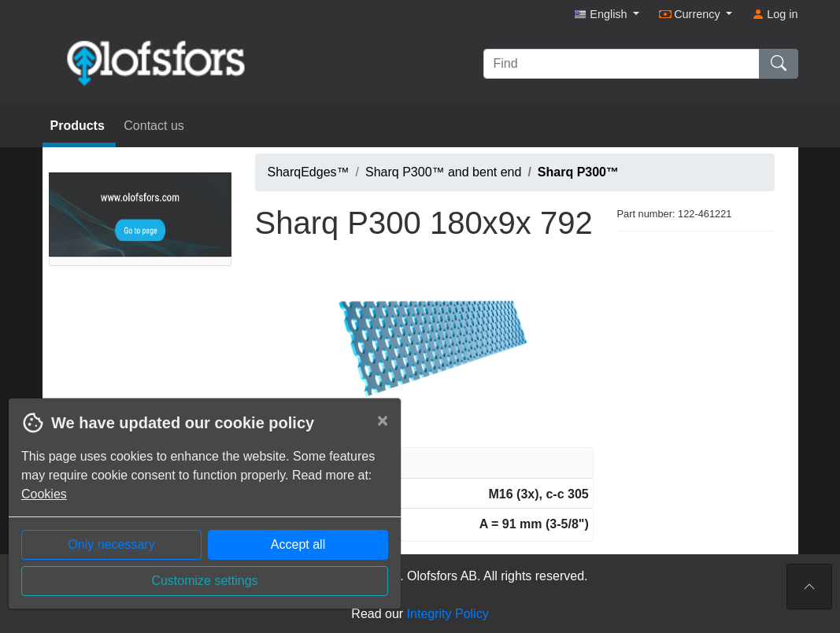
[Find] (622, 64)
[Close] (383, 420)
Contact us (154, 126)
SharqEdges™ (309, 172)
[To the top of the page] (809, 587)
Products (80, 126)
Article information (316, 463)
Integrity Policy (448, 614)
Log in (775, 14)
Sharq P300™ (578, 172)
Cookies (44, 494)
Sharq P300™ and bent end (443, 172)
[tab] (424, 463)
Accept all (298, 544)
